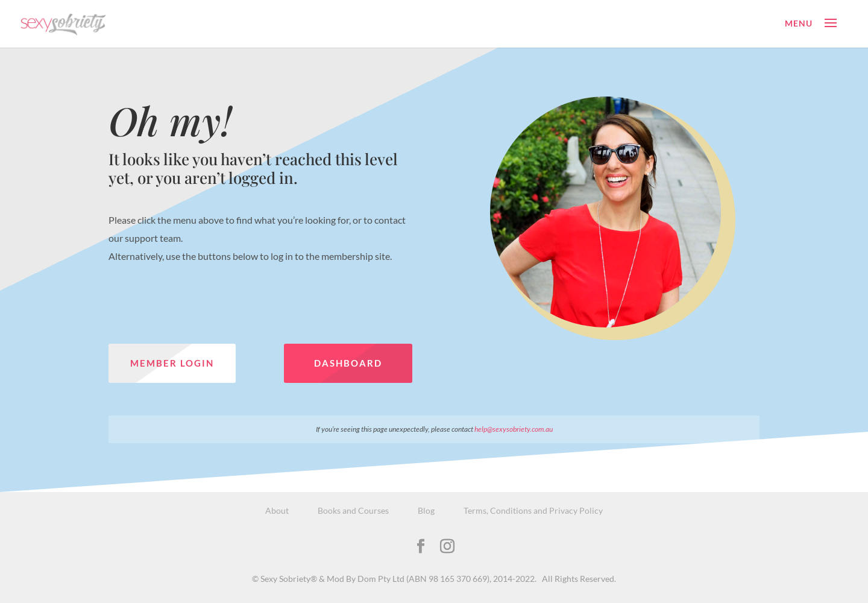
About (277, 510)
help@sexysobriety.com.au (514, 429)
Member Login (172, 363)
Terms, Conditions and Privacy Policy (533, 510)
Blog (426, 510)
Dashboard (348, 363)
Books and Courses (353, 510)
